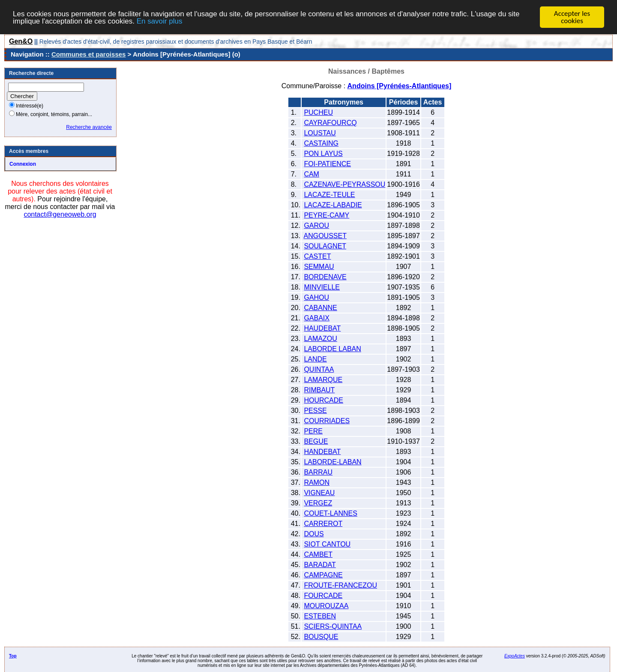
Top (13, 656)
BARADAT (320, 565)
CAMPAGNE (323, 575)
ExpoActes (515, 656)
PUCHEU (318, 112)
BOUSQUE (321, 637)
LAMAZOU (320, 339)
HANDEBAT (322, 452)
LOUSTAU (320, 133)
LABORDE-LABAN (332, 462)
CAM (311, 174)
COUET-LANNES (330, 513)
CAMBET (318, 554)
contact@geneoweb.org (60, 214)
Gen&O (21, 41)
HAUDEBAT (322, 328)
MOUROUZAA (326, 606)
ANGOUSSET (325, 236)
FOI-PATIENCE (327, 164)
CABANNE (320, 308)
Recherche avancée (89, 127)
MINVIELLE (322, 287)
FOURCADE (323, 596)
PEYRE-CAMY (326, 215)
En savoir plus (160, 21)
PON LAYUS (323, 154)
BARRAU (318, 472)
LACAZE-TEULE (329, 195)
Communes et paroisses (88, 54)
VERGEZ (318, 503)
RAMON (317, 482)
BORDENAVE (325, 277)
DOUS (314, 534)
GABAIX (317, 318)
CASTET (317, 256)
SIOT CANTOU (327, 544)
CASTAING (321, 143)
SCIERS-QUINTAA (333, 626)
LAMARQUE (323, 380)
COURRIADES (327, 421)
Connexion (23, 164)
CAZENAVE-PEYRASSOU (344, 184)
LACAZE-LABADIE (333, 205)
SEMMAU (319, 267)
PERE (313, 431)
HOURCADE (323, 400)
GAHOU (316, 297)
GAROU (316, 225)
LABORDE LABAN (332, 349)
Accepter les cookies (572, 17)
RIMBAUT (319, 390)
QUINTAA (319, 369)
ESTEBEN (320, 616)
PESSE (315, 411)
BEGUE (316, 441)
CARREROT (323, 524)
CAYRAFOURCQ (330, 123)
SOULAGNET (325, 246)
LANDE (315, 359)
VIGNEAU (319, 493)
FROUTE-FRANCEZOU (340, 585)
